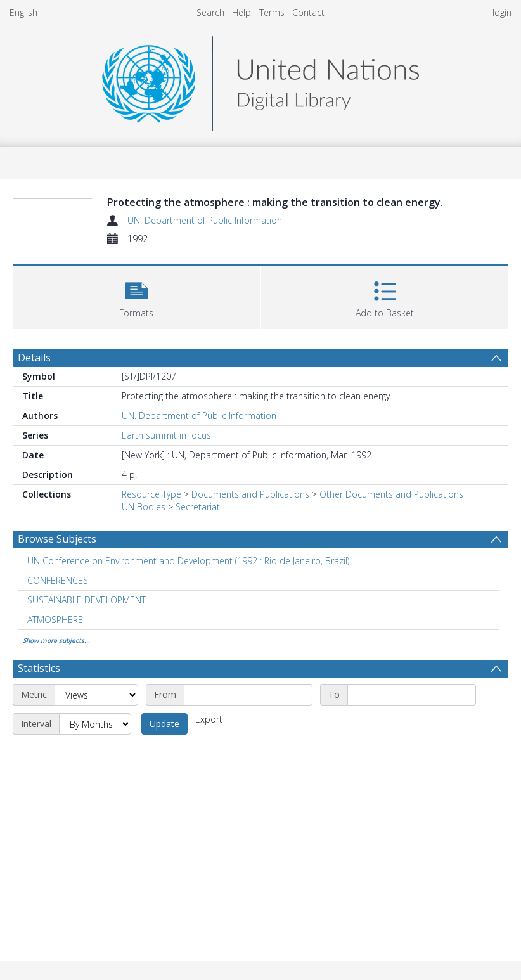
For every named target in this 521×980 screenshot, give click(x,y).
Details (34, 358)
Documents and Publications (250, 494)
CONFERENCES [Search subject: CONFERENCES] (58, 580)
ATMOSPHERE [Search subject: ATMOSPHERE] (55, 620)
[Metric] (96, 695)
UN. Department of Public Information (205, 220)
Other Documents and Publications (391, 494)
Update (164, 724)
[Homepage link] (260, 80)
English (23, 12)
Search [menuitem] (210, 12)
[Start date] (248, 695)
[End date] (412, 695)
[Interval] (95, 724)
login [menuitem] (502, 12)
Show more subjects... (56, 640)
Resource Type (151, 494)
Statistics (39, 668)
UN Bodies (144, 507)
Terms (272, 12)
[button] (136, 296)
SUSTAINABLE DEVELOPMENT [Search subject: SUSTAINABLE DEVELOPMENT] (87, 600)
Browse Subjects (57, 539)
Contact (308, 12)
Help (241, 12)
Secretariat (198, 507)
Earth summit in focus (166, 435)
